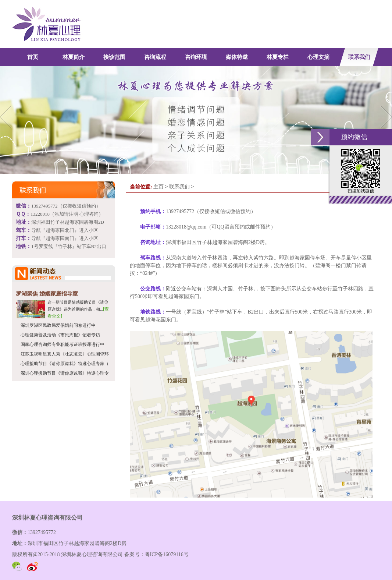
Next (385, 117)
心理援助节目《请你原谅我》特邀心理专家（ (65, 364)
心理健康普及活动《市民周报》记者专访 (60, 335)
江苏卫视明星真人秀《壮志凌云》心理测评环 (65, 354)
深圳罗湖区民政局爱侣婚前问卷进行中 (58, 325)
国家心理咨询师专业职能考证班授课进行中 (63, 344)
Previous (7, 117)
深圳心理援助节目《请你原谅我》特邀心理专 (65, 373)
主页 (158, 187)
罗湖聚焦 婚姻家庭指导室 (47, 294)
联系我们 (179, 187)
